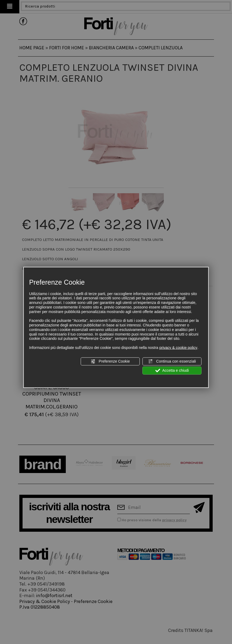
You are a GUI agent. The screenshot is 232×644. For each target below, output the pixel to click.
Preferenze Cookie (110, 361)
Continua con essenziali (172, 361)
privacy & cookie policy (178, 348)
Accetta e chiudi (172, 371)
